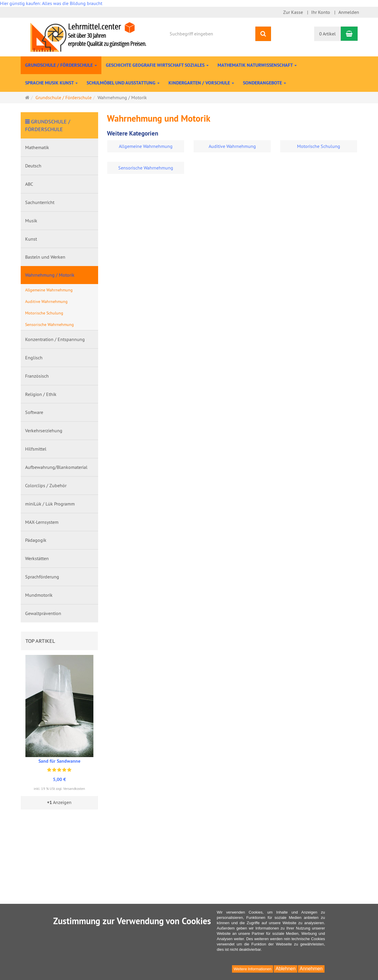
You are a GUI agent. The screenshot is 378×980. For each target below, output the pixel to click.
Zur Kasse (293, 12)
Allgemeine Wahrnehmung (146, 146)
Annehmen (311, 969)
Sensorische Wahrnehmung (146, 168)
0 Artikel (327, 34)
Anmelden (349, 12)
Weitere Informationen (253, 969)
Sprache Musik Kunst (51, 83)
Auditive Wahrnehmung (232, 146)
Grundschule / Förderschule (61, 65)
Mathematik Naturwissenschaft (257, 65)
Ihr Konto (321, 12)
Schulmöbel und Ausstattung (123, 83)
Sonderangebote (265, 83)
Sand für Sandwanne (59, 761)
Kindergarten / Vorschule (201, 83)
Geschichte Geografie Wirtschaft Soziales (157, 65)
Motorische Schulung (319, 146)
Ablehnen (285, 969)
